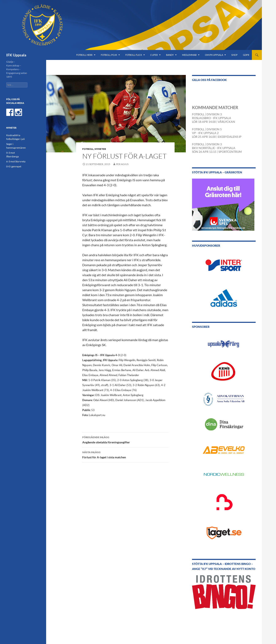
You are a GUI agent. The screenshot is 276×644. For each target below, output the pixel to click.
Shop (234, 55)
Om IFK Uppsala (214, 55)
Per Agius (122, 164)
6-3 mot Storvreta (16, 161)
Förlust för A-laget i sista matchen (125, 454)
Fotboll (88, 149)
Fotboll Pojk (109, 55)
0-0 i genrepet (14, 166)
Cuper (154, 55)
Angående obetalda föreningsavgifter (125, 439)
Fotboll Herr (84, 55)
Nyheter (100, 149)
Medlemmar (189, 55)
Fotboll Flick (134, 55)
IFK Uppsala (16, 55)
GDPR (246, 55)
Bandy (170, 55)
